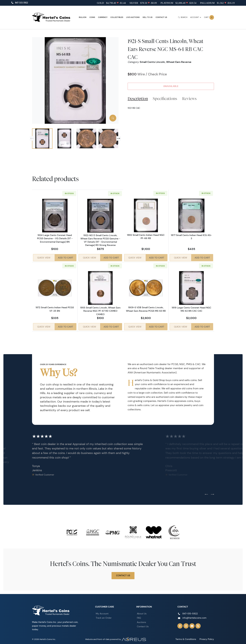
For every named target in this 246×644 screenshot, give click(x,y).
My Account (102, 611)
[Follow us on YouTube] (192, 624)
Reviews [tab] (189, 99)
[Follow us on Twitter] (198, 624)
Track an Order (104, 616)
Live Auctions (133, 17)
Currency (103, 17)
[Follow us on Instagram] (186, 624)
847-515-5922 (22, 3)
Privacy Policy (208, 637)
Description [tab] (138, 99)
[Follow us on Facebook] (180, 624)
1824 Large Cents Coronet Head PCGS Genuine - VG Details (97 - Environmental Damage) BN (55, 238)
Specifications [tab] (165, 99)
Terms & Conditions (189, 637)
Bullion (83, 17)
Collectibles (117, 17)
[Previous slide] (32, 138)
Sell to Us (148, 17)
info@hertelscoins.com (194, 616)
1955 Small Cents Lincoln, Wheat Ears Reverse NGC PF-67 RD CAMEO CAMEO (100, 310)
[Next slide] (119, 138)
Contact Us (161, 17)
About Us (142, 611)
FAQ (139, 616)
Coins (92, 17)
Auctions (141, 620)
